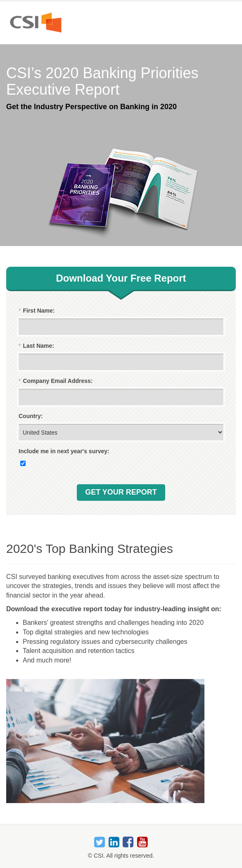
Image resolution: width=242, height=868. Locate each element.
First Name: (37, 311)
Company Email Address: (56, 381)
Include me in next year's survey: (64, 451)
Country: (31, 416)
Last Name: (36, 346)
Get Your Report (121, 492)
